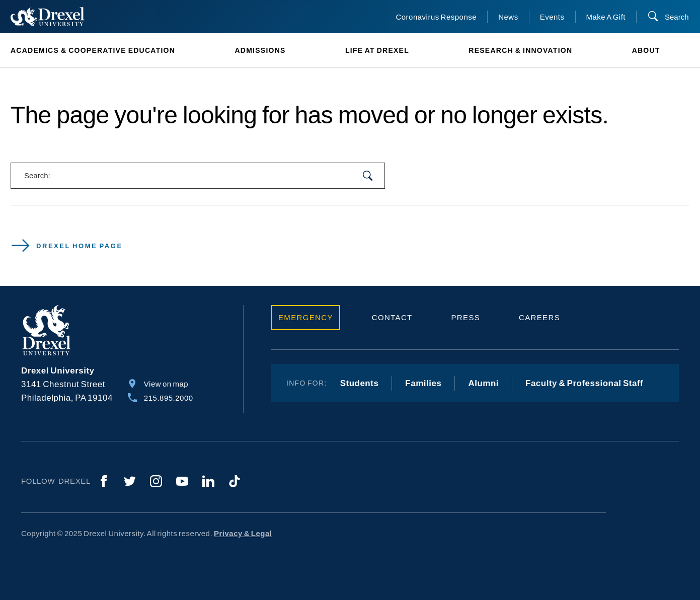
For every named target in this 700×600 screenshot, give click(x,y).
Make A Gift (606, 17)
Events (552, 17)
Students (360, 383)
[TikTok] (235, 481)
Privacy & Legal (243, 533)
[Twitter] (130, 481)
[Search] (668, 17)
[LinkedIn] (208, 481)
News (508, 17)
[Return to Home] (48, 17)
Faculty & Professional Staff (584, 383)
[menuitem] (107, 51)
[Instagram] (156, 481)
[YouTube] (182, 481)
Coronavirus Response (436, 17)
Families (423, 383)
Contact (392, 317)
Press (466, 317)
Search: (37, 175)
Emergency (306, 317)
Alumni (483, 383)
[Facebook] (104, 481)
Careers (539, 317)
